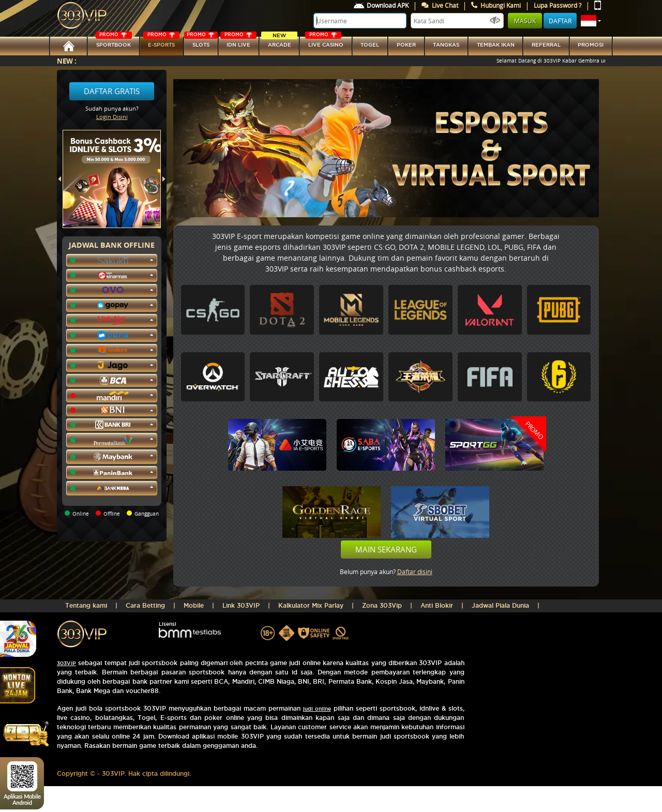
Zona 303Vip (382, 605)
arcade (279, 42)
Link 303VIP (241, 605)
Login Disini (112, 117)
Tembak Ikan (496, 45)
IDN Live (238, 42)
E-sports (161, 42)
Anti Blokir (437, 605)
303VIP (66, 663)
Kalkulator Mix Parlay (311, 605)
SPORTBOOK (114, 42)
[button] (591, 21)
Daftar (560, 21)
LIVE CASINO (324, 42)
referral (546, 45)
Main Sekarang (386, 549)
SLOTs (201, 42)
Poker (406, 45)
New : (67, 61)
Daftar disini (415, 572)
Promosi (591, 45)
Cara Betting (145, 605)
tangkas (446, 45)
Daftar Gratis (112, 91)
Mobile (194, 605)
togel (370, 45)
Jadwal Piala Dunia (500, 605)
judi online (317, 709)
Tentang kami (86, 605)
